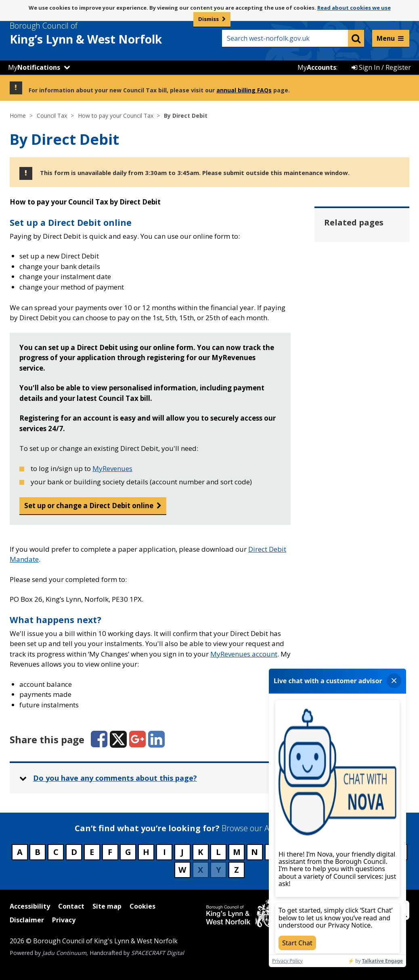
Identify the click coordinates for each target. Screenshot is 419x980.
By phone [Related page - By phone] (352, 325)
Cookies (142, 906)
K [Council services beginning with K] (200, 852)
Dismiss (208, 19)
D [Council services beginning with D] (74, 852)
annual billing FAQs (244, 90)
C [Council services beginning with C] (56, 852)
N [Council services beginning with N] (255, 852)
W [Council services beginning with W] (182, 870)
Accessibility (30, 906)
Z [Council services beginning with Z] (237, 870)
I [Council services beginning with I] (164, 852)
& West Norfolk (101, 33)
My (34, 67)
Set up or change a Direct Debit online (89, 506)
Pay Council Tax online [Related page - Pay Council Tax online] (362, 355)
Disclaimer (27, 920)
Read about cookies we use (354, 8)
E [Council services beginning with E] (92, 852)
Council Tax (52, 116)
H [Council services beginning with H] (146, 852)
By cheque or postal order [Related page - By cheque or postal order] (358, 295)
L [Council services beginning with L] (218, 852)
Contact (71, 906)
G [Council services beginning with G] (128, 852)
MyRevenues (112, 468)
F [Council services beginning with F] (110, 852)
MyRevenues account (244, 654)
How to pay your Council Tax (116, 116)
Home (18, 116)
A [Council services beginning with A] (20, 852)
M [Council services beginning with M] (237, 852)
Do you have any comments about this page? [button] (115, 778)
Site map (107, 906)
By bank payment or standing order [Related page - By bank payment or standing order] (361, 255)
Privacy (64, 920)
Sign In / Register (381, 67)
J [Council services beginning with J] (182, 852)
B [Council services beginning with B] (38, 852)
